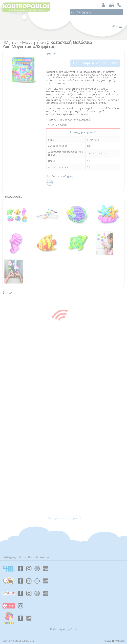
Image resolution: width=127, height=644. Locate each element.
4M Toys (11, 42)
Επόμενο (74, 518)
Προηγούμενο (57, 518)
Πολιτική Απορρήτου (63, 629)
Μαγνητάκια (34, 42)
